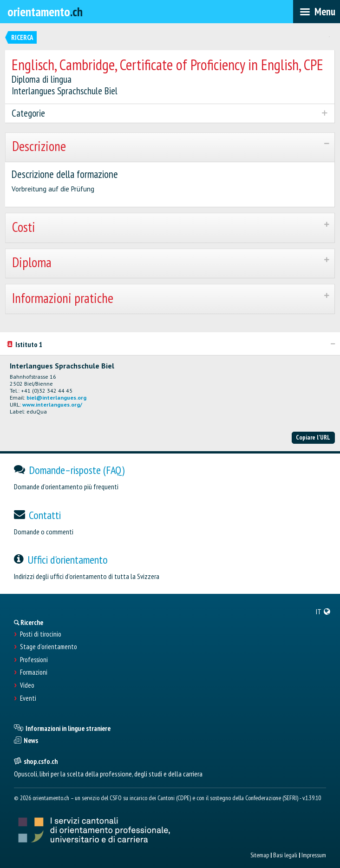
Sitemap (260, 855)
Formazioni (34, 672)
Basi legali (285, 855)
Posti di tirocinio (41, 634)
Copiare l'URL (313, 437)
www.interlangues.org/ (52, 404)
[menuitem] (323, 612)
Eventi (28, 698)
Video (27, 685)
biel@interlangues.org (56, 398)
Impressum (314, 855)
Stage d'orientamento (49, 647)
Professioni (34, 660)
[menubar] (317, 12)
